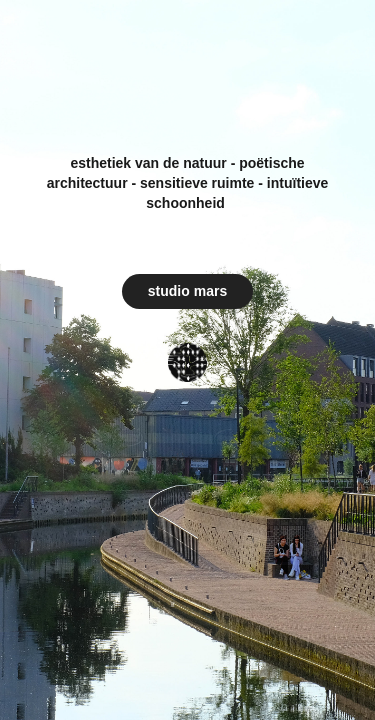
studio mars (187, 291)
